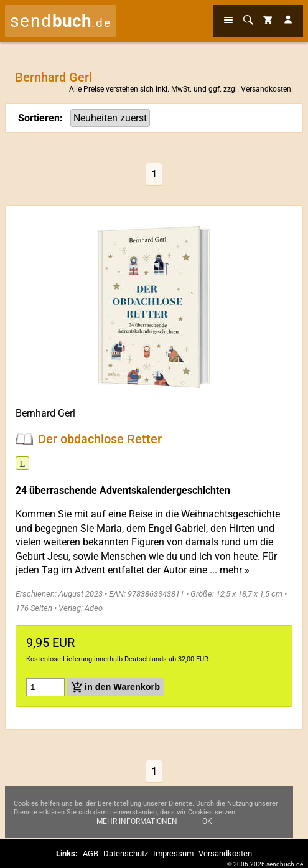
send (61, 21)
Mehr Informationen (137, 821)
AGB (91, 853)
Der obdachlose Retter (100, 439)
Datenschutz (126, 853)
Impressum (173, 853)
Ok (207, 821)
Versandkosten (266, 89)
